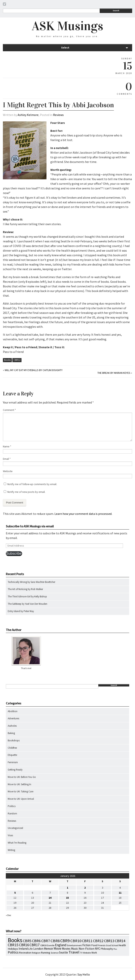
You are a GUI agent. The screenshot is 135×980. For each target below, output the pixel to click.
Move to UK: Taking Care (21, 791)
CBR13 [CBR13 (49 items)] (109, 941)
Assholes (12, 726)
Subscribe (14, 553)
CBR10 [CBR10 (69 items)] (76, 941)
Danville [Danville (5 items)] (51, 945)
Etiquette (12, 755)
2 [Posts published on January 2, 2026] (85, 888)
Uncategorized (15, 828)
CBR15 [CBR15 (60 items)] (13, 945)
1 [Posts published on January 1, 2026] (67, 888)
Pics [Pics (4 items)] (115, 949)
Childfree (12, 748)
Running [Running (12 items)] (46, 953)
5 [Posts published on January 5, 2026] (15, 893)
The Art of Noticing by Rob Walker (25, 589)
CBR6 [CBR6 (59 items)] (36, 941)
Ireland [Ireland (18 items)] (23, 949)
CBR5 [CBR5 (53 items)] (27, 941)
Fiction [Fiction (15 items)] (86, 945)
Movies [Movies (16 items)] (66, 949)
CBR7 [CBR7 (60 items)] (46, 941)
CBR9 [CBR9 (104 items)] (65, 941)
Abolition (13, 711)
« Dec (9, 915)
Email (7, 459)
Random (12, 814)
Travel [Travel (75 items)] (74, 952)
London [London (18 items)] (38, 949)
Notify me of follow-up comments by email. (32, 484)
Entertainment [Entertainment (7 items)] (74, 945)
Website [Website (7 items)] (87, 953)
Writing (11, 850)
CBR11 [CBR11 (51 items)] (87, 941)
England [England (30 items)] (61, 945)
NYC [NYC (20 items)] (98, 948)
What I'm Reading (17, 843)
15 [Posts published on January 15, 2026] (67, 898)
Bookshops (14, 740)
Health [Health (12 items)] (122, 945)
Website (8, 471)
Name (7, 446)
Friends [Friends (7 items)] (102, 945)
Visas (10, 835)
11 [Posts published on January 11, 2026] (120, 893)
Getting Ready (15, 770)
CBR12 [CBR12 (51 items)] (98, 941)
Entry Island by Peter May (21, 611)
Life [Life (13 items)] (31, 949)
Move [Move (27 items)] (57, 948)
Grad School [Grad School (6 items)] (112, 945)
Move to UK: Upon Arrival (21, 799)
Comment (9, 410)
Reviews (58, 115)
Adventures (13, 718)
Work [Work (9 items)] (94, 953)
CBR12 (17, 360)
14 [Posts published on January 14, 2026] (50, 898)
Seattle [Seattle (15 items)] (64, 952)
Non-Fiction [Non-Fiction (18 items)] (86, 949)
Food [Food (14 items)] (94, 945)
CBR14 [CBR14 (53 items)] (120, 941)
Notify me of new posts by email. (26, 492)
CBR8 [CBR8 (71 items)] (55, 941)
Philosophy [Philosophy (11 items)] (107, 949)
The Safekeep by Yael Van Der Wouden (28, 604)
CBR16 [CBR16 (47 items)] (24, 945)
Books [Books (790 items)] (15, 940)
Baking (11, 733)
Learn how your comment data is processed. (83, 514)
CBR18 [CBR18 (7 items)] (43, 945)
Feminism (13, 762)
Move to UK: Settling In (19, 784)
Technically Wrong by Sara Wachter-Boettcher (31, 582)
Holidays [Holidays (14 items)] (13, 949)
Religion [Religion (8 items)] (36, 953)
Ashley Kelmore (28, 115)
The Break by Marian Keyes (114, 373)
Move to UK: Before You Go (22, 777)
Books (7, 360)
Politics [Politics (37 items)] (13, 952)
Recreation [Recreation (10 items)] (25, 953)
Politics (12, 806)
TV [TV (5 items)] (81, 953)
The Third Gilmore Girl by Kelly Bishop (27, 596)
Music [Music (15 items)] (75, 949)
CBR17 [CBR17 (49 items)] (35, 945)
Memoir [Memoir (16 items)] (49, 949)
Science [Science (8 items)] (55, 953)
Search (116, 11)
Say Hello (84, 974)
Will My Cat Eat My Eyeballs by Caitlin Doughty (34, 370)
